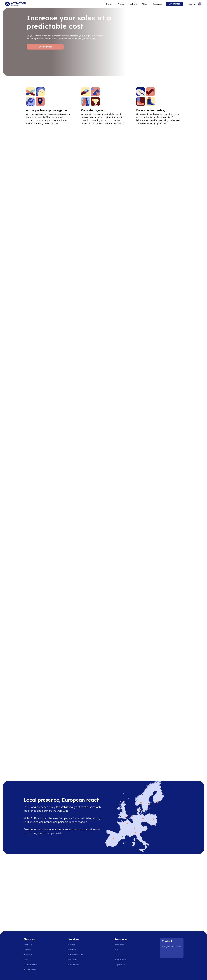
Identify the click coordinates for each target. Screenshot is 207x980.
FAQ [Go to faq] (117, 955)
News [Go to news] (26, 960)
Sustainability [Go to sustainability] (30, 965)
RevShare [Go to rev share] (73, 960)
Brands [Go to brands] (72, 945)
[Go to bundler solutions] (76, 965)
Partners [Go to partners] (72, 950)
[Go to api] (121, 950)
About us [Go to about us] (28, 945)
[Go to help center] (121, 965)
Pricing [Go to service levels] (121, 4)
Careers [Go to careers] (27, 950)
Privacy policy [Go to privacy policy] (30, 970)
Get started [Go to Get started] (45, 47)
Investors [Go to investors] (28, 955)
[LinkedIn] (165, 953)
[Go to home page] (15, 4)
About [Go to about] (145, 4)
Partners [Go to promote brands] (133, 4)
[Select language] (200, 4)
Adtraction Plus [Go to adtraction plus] (75, 955)
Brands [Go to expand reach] (109, 4)
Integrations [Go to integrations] (120, 960)
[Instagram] (173, 953)
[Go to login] (190, 4)
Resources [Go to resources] (157, 4)
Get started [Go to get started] (174, 4)
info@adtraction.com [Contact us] (172, 947)
